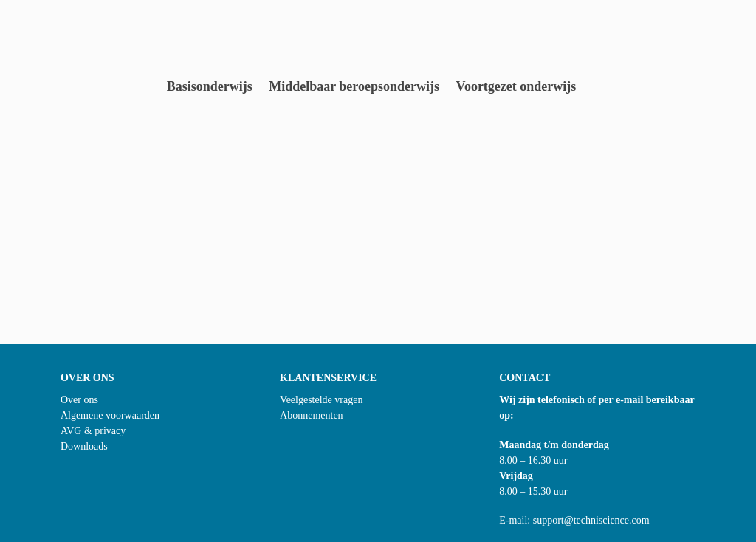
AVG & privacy (93, 431)
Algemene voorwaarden (110, 415)
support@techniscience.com (591, 520)
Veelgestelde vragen (321, 400)
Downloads (84, 446)
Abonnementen (312, 415)
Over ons (79, 400)
